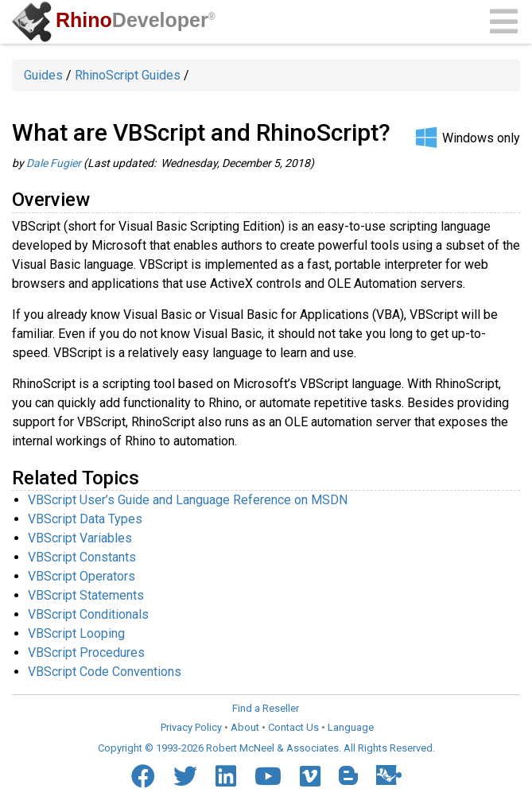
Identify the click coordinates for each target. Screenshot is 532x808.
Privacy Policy (191, 727)
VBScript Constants (82, 557)
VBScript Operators (82, 576)
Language (351, 727)
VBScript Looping (76, 633)
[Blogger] (348, 775)
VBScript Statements (86, 595)
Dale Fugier (54, 163)
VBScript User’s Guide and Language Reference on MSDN (188, 500)
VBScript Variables (80, 538)
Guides (43, 75)
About (245, 727)
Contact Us (293, 727)
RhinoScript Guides (128, 75)
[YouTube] (268, 776)
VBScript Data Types (85, 519)
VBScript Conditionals (88, 614)
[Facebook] (143, 776)
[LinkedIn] (226, 776)
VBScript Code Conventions (105, 672)
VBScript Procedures (86, 653)
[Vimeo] (310, 776)
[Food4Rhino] (389, 775)
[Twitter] (185, 776)
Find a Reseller (266, 708)
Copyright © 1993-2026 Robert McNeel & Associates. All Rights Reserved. (266, 748)
